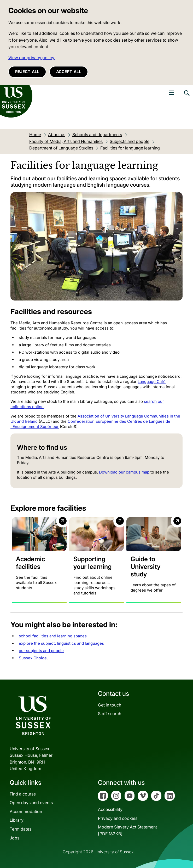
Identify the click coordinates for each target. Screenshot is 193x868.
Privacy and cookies (118, 818)
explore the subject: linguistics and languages (61, 643)
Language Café (152, 382)
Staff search (110, 714)
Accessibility (110, 809)
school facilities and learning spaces (53, 636)
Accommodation (26, 811)
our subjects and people (41, 651)
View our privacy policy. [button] (32, 58)
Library (17, 820)
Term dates (21, 829)
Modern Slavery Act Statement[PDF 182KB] (127, 830)
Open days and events (31, 803)
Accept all (69, 72)
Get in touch (110, 705)
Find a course (23, 794)
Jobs (14, 838)
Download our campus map (124, 472)
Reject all (27, 72)
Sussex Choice (33, 658)
